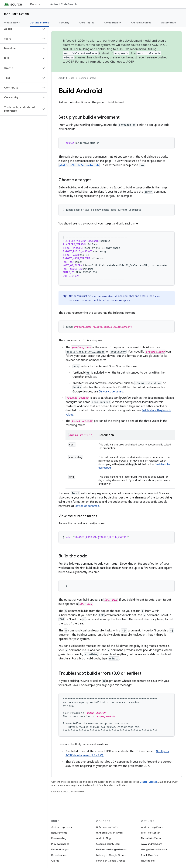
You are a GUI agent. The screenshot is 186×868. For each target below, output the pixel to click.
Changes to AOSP (122, 62)
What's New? (12, 23)
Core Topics (87, 23)
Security (64, 23)
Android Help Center (153, 827)
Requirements (59, 833)
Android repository (62, 827)
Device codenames (111, 392)
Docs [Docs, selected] (33, 4)
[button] (21, 29)
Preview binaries (60, 844)
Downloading (59, 838)
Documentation (17, 14)
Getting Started (87, 78)
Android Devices (141, 23)
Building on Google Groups (111, 855)
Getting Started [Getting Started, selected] (39, 23)
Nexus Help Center (151, 838)
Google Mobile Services (154, 849)
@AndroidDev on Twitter (110, 833)
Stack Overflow (150, 855)
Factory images (60, 849)
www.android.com (152, 844)
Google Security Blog (108, 844)
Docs (72, 78)
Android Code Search (63, 4)
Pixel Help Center (150, 833)
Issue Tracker (148, 861)
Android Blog (103, 838)
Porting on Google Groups (111, 861)
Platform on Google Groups (111, 849)
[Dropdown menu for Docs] (41, 4)
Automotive (168, 23)
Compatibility (112, 23)
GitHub (55, 861)
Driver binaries (59, 855)
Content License (148, 782)
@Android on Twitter (108, 827)
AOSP (61, 78)
